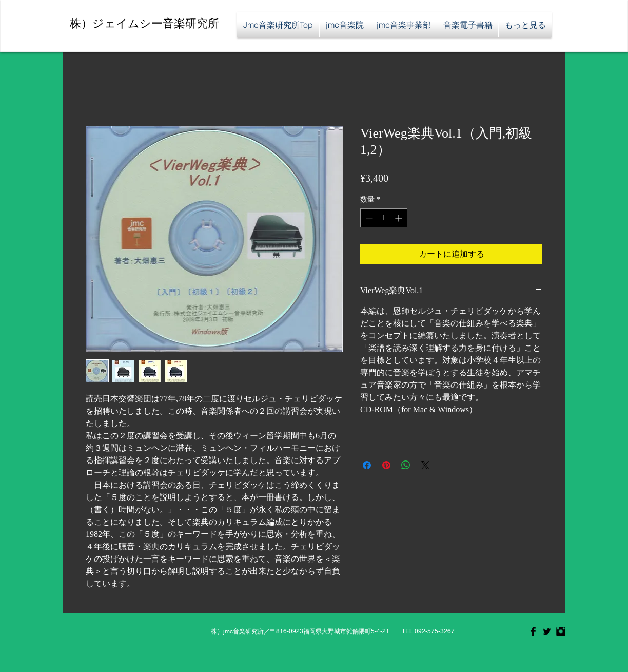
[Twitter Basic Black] (547, 631)
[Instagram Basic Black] (561, 631)
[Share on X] (425, 465)
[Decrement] (368, 218)
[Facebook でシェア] (367, 465)
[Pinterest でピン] (386, 465)
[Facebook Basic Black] (533, 631)
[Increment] (399, 218)
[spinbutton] (384, 218)
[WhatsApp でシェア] (406, 465)
